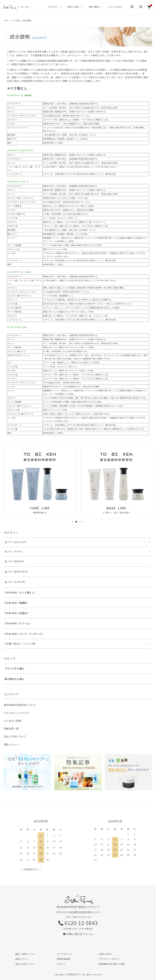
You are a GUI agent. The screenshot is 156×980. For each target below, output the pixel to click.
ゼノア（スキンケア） (16, 542)
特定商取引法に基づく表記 (112, 964)
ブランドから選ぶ (15, 668)
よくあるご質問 (13, 721)
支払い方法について (15, 736)
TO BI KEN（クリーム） (18, 623)
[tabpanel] (40, 483)
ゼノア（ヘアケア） (16, 582)
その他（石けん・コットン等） (21, 644)
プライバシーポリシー (110, 959)
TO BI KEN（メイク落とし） (21, 592)
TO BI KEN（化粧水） (17, 613)
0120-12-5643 (78, 923)
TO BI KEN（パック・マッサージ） (24, 634)
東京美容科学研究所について (20, 705)
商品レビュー (11, 744)
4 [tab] (84, 522)
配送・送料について (25, 954)
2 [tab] (76, 522)
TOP (6, 20)
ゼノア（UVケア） (15, 561)
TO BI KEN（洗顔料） (17, 603)
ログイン (61, 964)
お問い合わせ (105, 954)
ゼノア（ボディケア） (17, 572)
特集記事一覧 (11, 729)
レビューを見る (115, 7)
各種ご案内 (94, 7)
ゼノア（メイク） (14, 552)
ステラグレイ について (17, 713)
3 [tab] (80, 522)
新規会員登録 (64, 959)
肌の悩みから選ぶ (15, 679)
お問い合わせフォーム (78, 934)
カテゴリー (53, 7)
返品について (22, 959)
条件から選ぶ (73, 7)
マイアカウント (65, 954)
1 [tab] (73, 522)
